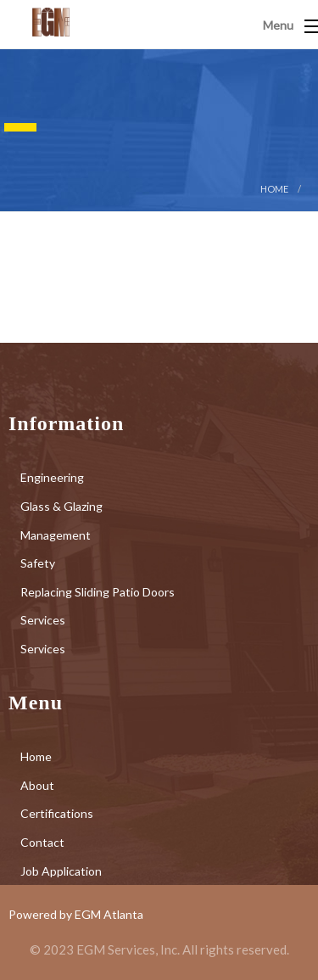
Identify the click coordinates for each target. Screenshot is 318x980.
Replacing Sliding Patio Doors (98, 592)
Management (56, 535)
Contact (42, 842)
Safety (38, 563)
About (37, 785)
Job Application (61, 871)
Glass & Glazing (61, 506)
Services (43, 620)
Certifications (57, 813)
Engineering (52, 477)
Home (274, 189)
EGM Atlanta (109, 914)
